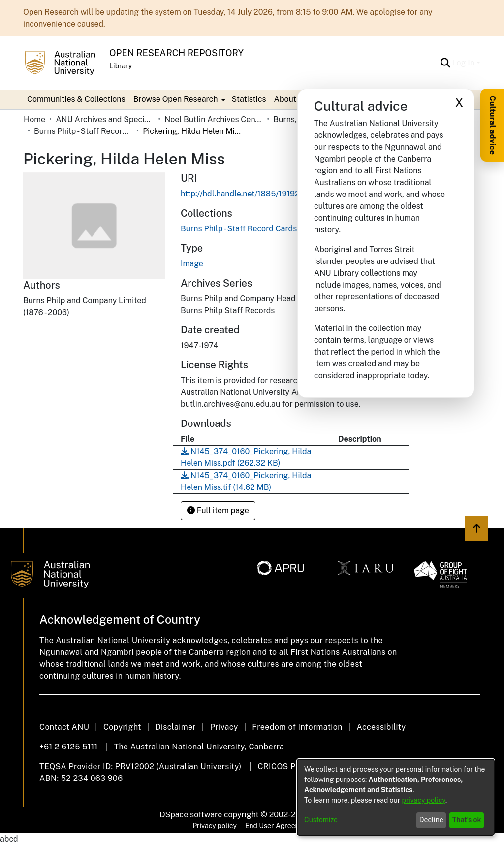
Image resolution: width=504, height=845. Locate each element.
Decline (431, 820)
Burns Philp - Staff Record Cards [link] (83, 131)
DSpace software (191, 815)
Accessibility (381, 727)
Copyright (122, 727)
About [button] (285, 99)
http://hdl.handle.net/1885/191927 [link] (242, 194)
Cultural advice (492, 125)
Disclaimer (175, 727)
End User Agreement (278, 826)
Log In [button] (464, 63)
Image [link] (192, 264)
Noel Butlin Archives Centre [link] (214, 119)
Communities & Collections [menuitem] (76, 99)
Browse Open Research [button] (176, 99)
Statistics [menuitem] (249, 99)
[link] (239, 229)
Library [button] (121, 66)
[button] (446, 63)
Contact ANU (64, 727)
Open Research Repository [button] (176, 53)
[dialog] (396, 797)
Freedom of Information (297, 727)
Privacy (224, 727)
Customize (321, 820)
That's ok (467, 820)
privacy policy (424, 800)
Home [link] (34, 119)
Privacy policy (215, 826)
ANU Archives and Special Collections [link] (105, 119)
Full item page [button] (218, 510)
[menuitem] (179, 99)
